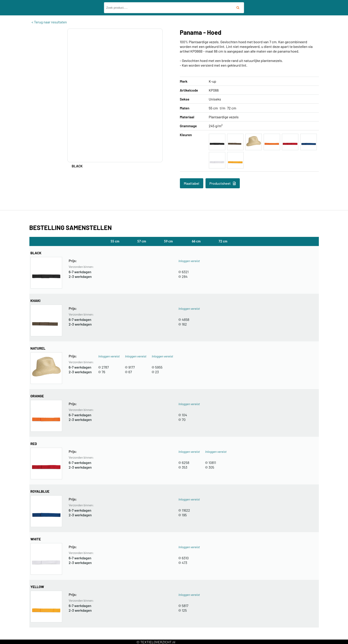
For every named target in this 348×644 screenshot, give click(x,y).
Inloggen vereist (189, 261)
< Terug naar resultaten (49, 22)
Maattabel (192, 183)
